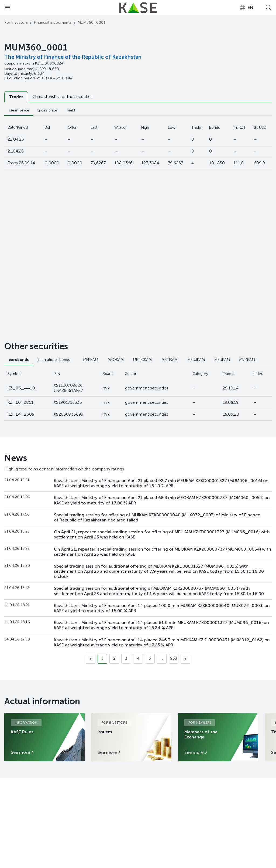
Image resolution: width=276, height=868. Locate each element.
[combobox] (246, 8)
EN (246, 8)
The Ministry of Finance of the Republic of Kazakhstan (73, 57)
